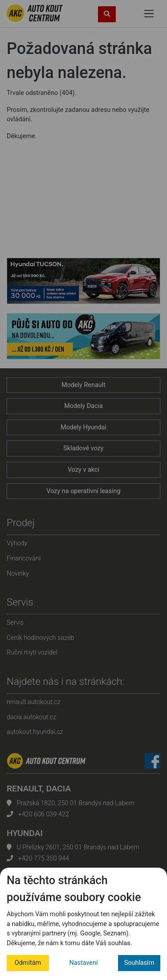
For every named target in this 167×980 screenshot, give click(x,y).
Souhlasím (139, 963)
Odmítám (28, 963)
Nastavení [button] (84, 963)
